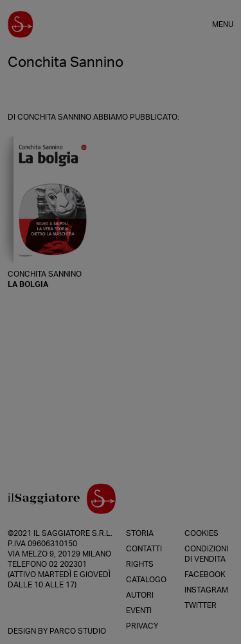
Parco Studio (78, 631)
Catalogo (146, 580)
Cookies (201, 533)
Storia (140, 533)
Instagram (206, 590)
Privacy (142, 626)
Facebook (205, 575)
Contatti (144, 549)
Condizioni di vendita (206, 554)
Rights (140, 564)
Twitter (201, 605)
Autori (140, 595)
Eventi (139, 611)
